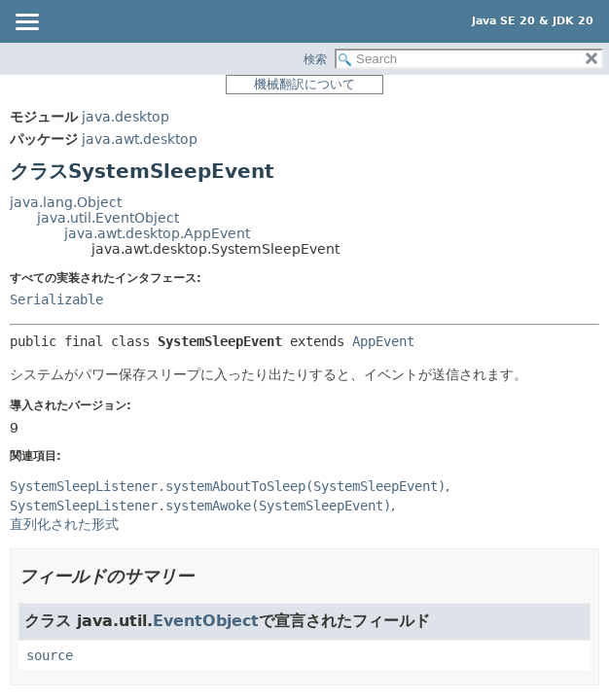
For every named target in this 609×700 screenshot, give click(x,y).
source (50, 655)
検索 (315, 59)
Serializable (56, 299)
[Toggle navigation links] (26, 23)
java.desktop (125, 117)
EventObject (206, 621)
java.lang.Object (66, 202)
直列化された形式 (64, 524)
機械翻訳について (304, 84)
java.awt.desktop (140, 139)
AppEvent (383, 341)
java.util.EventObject (108, 218)
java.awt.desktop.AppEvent (157, 233)
